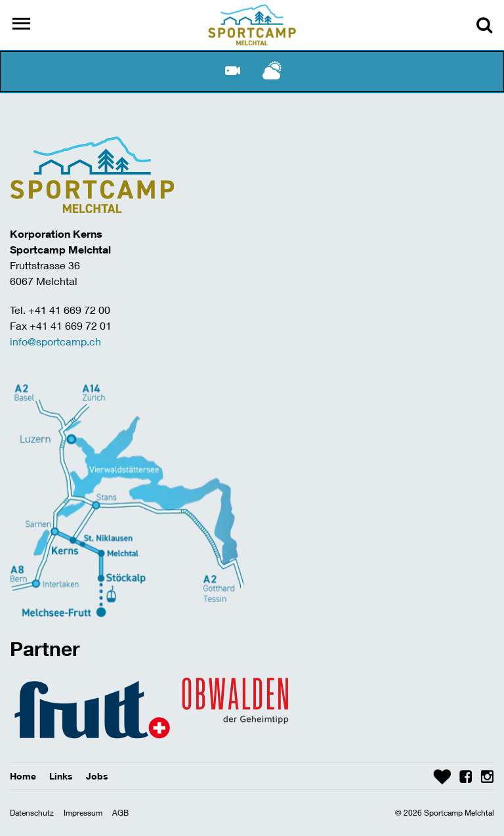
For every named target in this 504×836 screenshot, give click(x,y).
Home (23, 776)
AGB (120, 813)
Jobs (97, 776)
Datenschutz (32, 813)
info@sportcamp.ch (55, 341)
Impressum (83, 813)
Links (61, 776)
